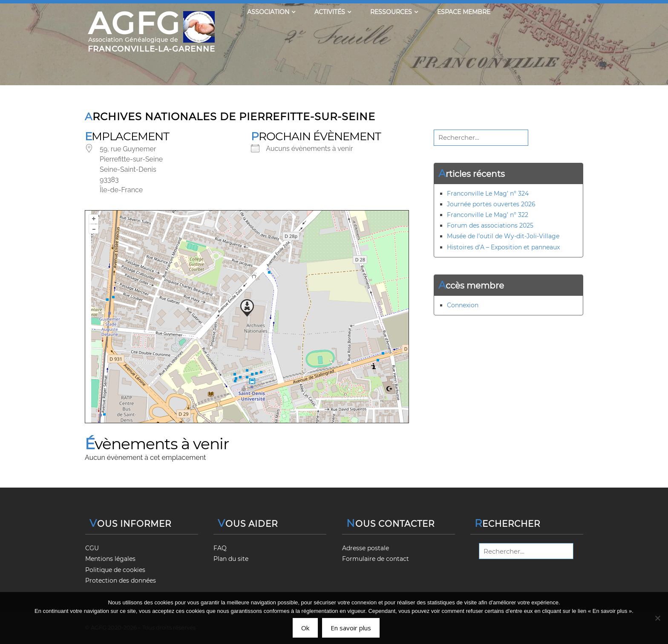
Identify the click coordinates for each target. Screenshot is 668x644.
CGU (92, 548)
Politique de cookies (115, 570)
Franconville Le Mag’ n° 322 (488, 215)
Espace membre (464, 12)
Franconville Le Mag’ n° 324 (488, 193)
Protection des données (121, 580)
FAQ (220, 548)
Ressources (394, 12)
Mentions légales (110, 559)
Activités (333, 12)
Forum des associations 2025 (490, 225)
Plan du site (231, 559)
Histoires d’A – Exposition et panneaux (503, 247)
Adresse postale (366, 548)
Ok (305, 628)
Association (271, 12)
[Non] (657, 618)
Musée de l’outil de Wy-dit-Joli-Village (503, 236)
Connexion (463, 305)
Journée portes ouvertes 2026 (491, 204)
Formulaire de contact (376, 559)
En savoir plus (351, 628)
